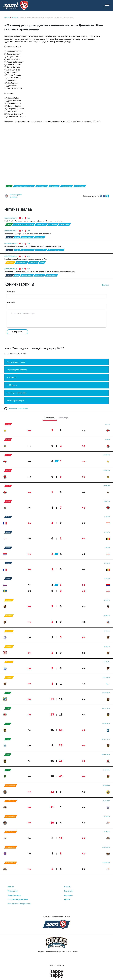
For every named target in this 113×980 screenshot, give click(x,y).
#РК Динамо (54, 186)
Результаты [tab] (50, 418)
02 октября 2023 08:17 (11, 244)
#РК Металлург (42, 186)
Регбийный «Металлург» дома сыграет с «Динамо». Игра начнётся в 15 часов (35, 221)
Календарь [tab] (64, 418)
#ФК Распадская (27, 237)
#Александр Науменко (56, 250)
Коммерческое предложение (19, 904)
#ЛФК (17, 237)
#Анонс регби (64, 224)
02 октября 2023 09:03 (11, 218)
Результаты (69, 891)
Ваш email (11, 302)
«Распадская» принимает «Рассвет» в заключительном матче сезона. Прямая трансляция (40, 272)
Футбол (10, 237)
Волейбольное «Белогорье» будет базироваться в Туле (26, 259)
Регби (9, 186)
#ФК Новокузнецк (27, 250)
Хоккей (8, 424)
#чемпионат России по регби (24, 186)
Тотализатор (13, 891)
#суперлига (33, 263)
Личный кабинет (14, 895)
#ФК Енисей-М (41, 250)
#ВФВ (42, 263)
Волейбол (10, 263)
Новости (68, 887)
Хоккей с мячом (11, 785)
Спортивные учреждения (18, 899)
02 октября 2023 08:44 (11, 231)
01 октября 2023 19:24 (11, 256)
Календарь (68, 895)
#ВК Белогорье (22, 263)
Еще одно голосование (16, 409)
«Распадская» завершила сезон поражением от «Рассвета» (28, 234)
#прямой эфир (80, 186)
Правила (105, 285)
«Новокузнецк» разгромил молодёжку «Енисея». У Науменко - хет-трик (33, 246)
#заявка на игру (66, 186)
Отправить (17, 332)
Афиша (67, 899)
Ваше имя (11, 292)
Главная (11, 887)
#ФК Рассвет (39, 237)
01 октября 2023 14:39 (11, 269)
